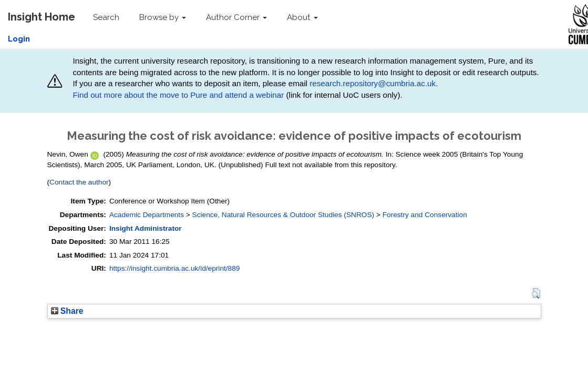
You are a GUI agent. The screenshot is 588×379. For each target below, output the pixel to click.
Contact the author (79, 182)
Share (67, 311)
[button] (536, 293)
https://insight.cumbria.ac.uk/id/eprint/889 (175, 268)
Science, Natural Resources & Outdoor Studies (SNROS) (283, 215)
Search (106, 17)
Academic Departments (147, 215)
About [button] (302, 17)
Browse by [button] (163, 17)
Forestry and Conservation (425, 215)
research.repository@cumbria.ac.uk (373, 83)
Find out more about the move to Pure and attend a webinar (178, 95)
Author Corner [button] (236, 17)
